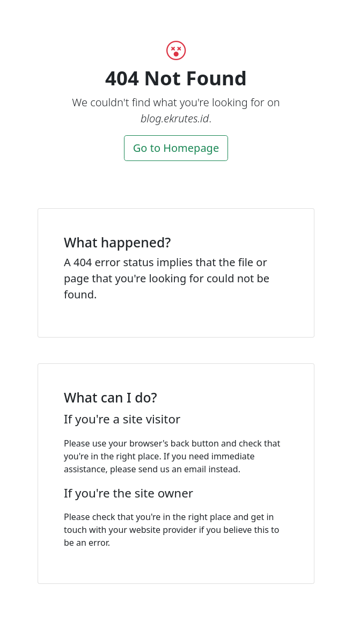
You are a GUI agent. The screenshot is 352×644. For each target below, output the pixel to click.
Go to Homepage (176, 148)
